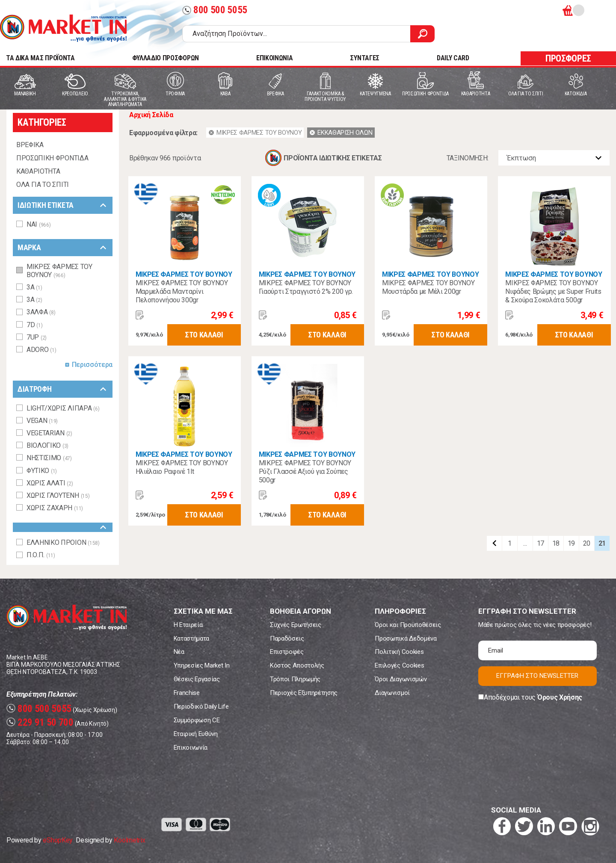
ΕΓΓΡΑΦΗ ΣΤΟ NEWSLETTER (537, 676)
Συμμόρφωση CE (197, 720)
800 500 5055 (215, 10)
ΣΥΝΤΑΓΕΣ (364, 58)
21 (602, 543)
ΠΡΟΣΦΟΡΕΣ (568, 58)
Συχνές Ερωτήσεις (296, 625)
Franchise (187, 693)
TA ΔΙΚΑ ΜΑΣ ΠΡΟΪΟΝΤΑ (40, 58)
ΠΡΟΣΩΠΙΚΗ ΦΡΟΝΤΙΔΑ (52, 158)
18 (556, 543)
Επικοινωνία (191, 748)
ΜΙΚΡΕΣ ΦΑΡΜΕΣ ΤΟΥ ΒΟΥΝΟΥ (184, 274)
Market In (63, 28)
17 (540, 543)
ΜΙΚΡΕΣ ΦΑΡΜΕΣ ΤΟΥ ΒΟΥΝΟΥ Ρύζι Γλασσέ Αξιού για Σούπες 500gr (305, 471)
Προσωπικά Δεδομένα (406, 638)
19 (571, 543)
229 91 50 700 (40, 723)
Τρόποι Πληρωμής (295, 679)
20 (587, 543)
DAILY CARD (453, 58)
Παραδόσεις (287, 638)
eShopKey (58, 840)
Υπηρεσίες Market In (202, 665)
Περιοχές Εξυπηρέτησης (304, 693)
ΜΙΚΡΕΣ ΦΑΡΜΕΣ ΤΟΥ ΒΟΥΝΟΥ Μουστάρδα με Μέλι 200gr (428, 287)
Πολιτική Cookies (399, 652)
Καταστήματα (191, 638)
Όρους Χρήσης (560, 697)
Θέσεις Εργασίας (197, 679)
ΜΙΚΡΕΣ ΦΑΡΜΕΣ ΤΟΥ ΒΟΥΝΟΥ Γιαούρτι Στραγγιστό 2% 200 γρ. (306, 287)
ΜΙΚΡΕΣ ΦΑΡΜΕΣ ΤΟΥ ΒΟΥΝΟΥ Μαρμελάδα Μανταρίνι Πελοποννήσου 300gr (182, 291)
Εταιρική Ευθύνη (196, 734)
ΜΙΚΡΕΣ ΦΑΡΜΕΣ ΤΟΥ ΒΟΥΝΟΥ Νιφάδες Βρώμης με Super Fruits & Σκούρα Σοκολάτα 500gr (553, 291)
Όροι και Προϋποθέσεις (408, 625)
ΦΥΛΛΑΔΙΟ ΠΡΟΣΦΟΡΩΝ (166, 58)
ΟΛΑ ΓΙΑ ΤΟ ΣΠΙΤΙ (43, 185)
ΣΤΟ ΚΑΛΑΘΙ (204, 335)
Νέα (179, 652)
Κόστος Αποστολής (297, 665)
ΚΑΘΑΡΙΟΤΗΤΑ (38, 171)
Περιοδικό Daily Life (201, 706)
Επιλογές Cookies (399, 665)
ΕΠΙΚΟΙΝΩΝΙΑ (274, 58)
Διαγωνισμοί (392, 693)
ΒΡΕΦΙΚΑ (30, 145)
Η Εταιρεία (188, 625)
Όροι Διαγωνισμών (401, 679)
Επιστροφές (287, 652)
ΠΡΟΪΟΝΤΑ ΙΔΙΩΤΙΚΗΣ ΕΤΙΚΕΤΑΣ (333, 158)
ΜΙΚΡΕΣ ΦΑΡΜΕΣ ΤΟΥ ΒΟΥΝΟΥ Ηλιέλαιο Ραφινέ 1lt (182, 467)
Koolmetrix (129, 840)
